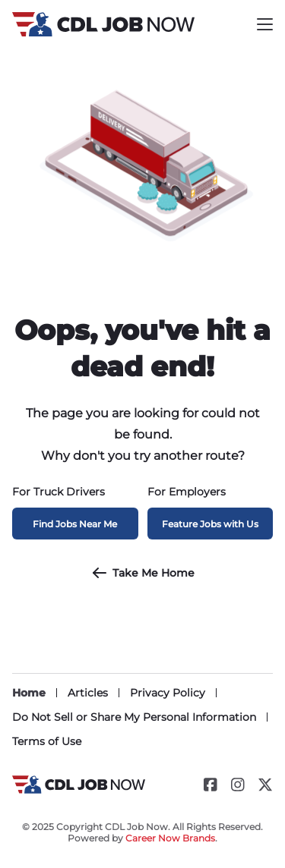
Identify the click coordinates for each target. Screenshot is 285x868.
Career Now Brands (170, 838)
